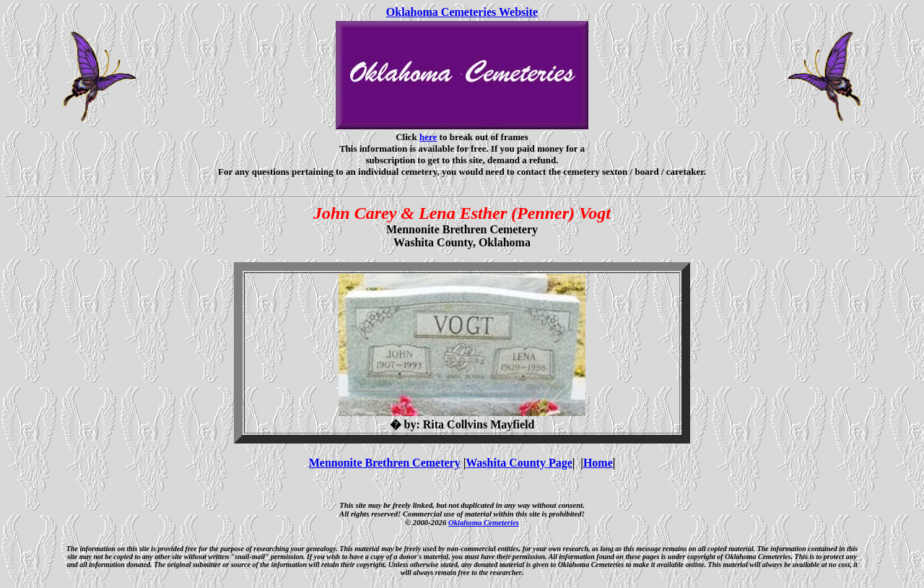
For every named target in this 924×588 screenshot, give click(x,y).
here (428, 137)
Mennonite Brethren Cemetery (385, 463)
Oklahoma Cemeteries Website (462, 12)
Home (598, 463)
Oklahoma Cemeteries (484, 522)
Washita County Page (519, 463)
